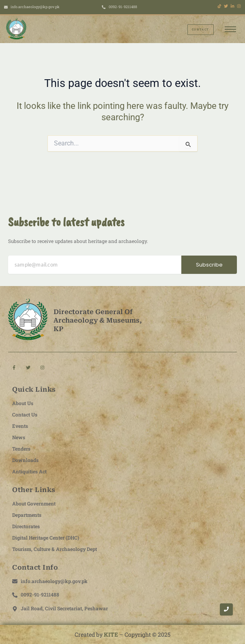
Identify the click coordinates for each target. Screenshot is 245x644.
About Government (34, 503)
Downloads (25, 460)
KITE (111, 634)
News (19, 437)
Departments (27, 515)
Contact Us (25, 414)
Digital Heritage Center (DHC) (46, 538)
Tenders (21, 449)
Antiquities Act (29, 471)
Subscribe (209, 265)
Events (20, 426)
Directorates (26, 526)
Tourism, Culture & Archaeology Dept (55, 549)
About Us (23, 403)
